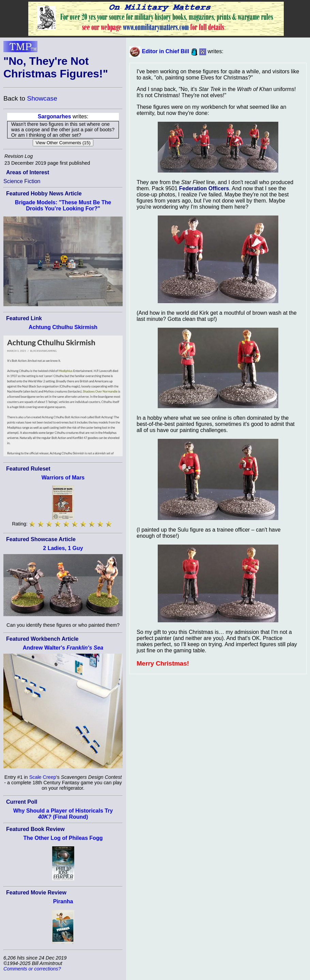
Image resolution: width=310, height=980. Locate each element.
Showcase (42, 98)
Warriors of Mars (63, 478)
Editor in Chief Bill (165, 51)
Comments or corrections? (32, 969)
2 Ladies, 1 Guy (63, 548)
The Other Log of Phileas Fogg (63, 838)
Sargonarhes (55, 116)
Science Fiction (22, 181)
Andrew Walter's (63, 648)
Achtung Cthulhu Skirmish (63, 327)
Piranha (63, 901)
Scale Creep (43, 777)
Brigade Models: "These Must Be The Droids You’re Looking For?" (63, 205)
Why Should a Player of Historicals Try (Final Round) (63, 814)
